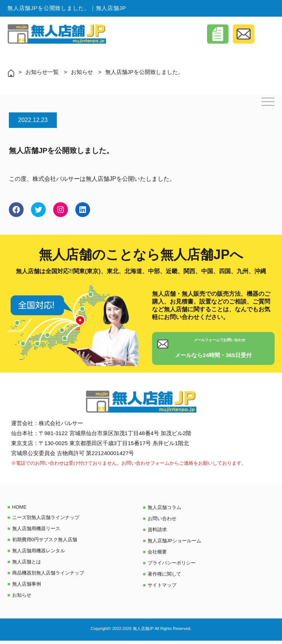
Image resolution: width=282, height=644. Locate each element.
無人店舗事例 (27, 587)
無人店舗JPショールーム (174, 544)
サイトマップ (162, 588)
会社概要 (157, 555)
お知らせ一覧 (42, 72)
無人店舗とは (27, 565)
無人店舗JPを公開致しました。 (145, 72)
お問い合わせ (162, 522)
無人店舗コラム (164, 511)
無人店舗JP (101, 179)
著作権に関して (164, 577)
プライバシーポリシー (172, 566)
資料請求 (157, 533)
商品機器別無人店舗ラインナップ (48, 576)
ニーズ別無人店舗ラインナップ (46, 521)
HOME (19, 510)
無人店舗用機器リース (36, 532)
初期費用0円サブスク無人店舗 (45, 543)
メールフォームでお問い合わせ (213, 345)
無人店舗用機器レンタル (39, 554)
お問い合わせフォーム (145, 466)
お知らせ (82, 72)
